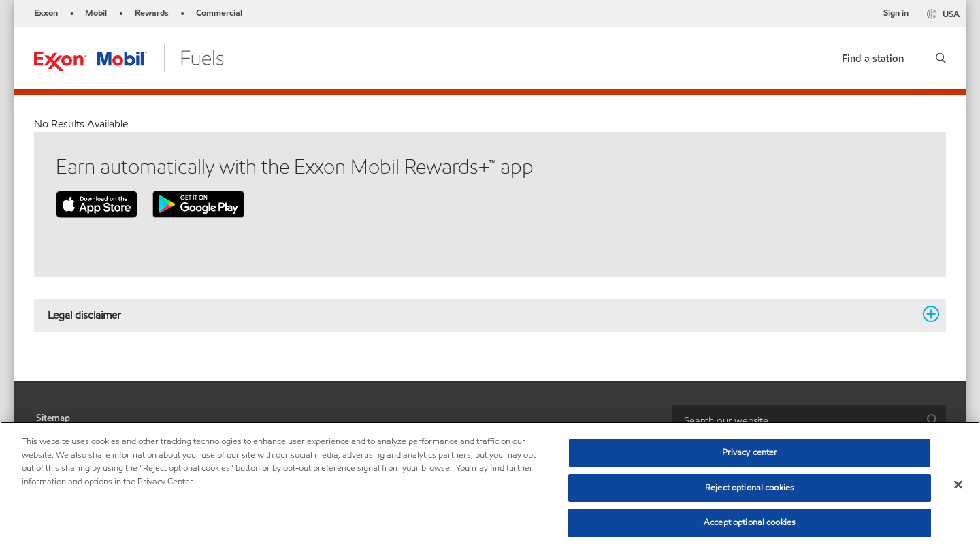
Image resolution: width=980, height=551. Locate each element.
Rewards (152, 13)
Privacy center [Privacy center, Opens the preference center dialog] (750, 452)
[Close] (958, 485)
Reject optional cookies (750, 488)
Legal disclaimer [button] (482, 315)
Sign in (896, 13)
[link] (873, 56)
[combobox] (809, 420)
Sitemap (53, 418)
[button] (941, 58)
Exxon (46, 13)
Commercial (219, 13)
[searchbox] (796, 420)
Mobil (96, 13)
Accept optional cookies (750, 522)
